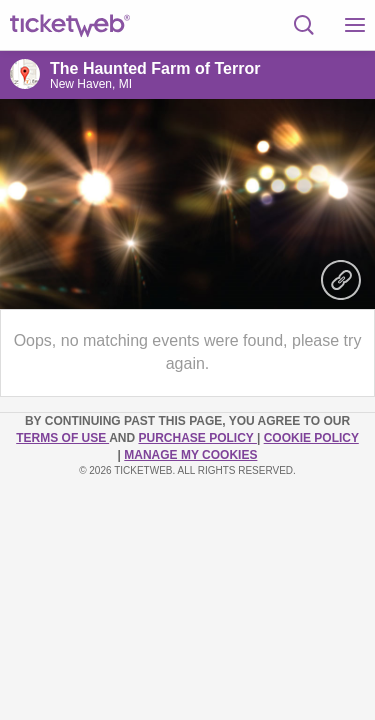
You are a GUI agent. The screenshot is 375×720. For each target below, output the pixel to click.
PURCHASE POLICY (197, 438)
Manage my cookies (190, 455)
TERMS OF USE (62, 438)
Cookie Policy (311, 438)
